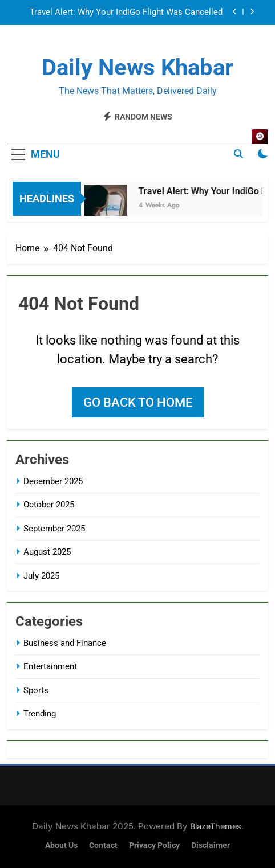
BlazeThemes (216, 826)
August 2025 (47, 552)
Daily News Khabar (137, 67)
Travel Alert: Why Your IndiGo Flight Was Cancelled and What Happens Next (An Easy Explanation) (126, 13)
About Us (61, 846)
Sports (36, 690)
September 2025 (54, 529)
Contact (103, 846)
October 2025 (49, 505)
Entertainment (50, 666)
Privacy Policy (154, 846)
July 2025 (41, 576)
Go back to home (138, 402)
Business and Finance (65, 643)
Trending (40, 714)
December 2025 (53, 481)
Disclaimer (211, 846)
